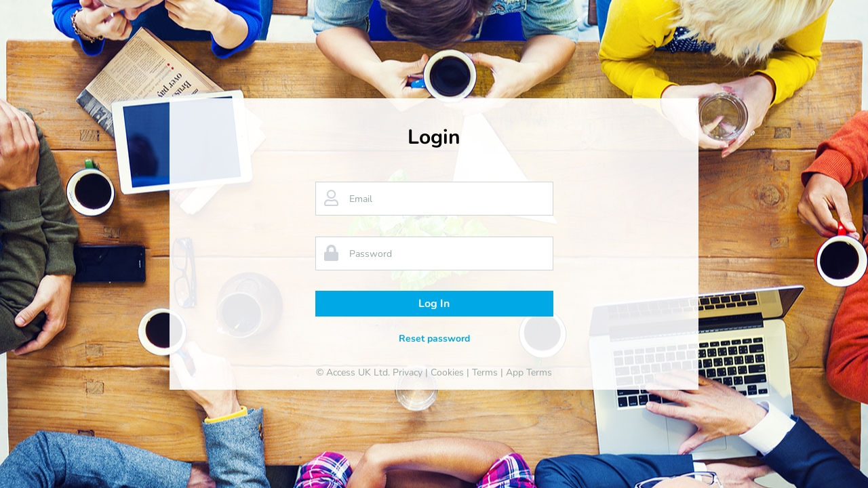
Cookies (447, 372)
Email (361, 199)
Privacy (408, 372)
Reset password (434, 339)
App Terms (529, 372)
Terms (485, 372)
